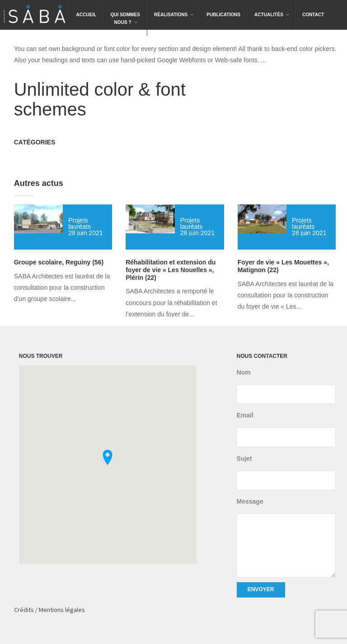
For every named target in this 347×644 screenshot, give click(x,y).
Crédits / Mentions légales (49, 610)
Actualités (272, 9)
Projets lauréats (80, 223)
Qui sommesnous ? (125, 12)
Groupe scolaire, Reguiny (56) (59, 262)
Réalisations (174, 9)
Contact (313, 15)
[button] (108, 457)
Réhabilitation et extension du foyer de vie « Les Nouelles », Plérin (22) (171, 270)
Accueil (87, 15)
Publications (223, 15)
